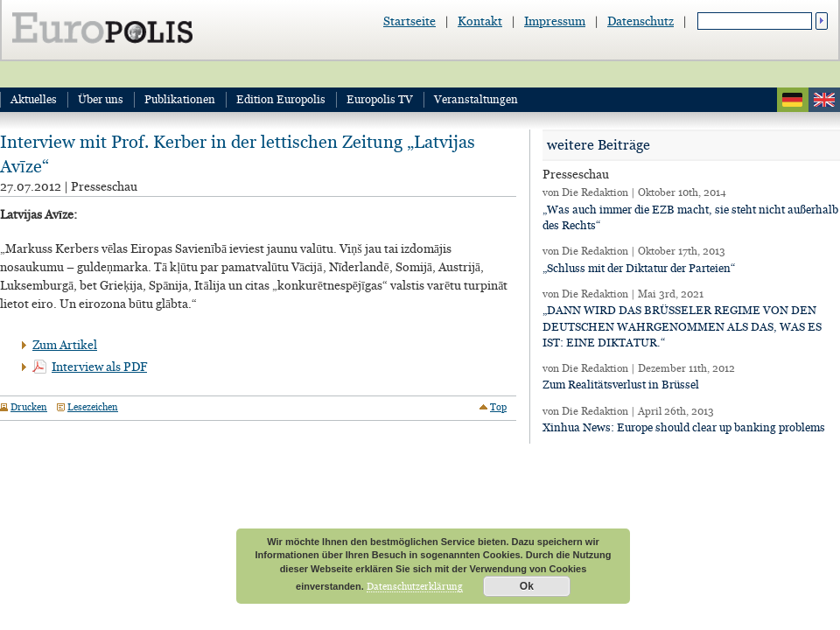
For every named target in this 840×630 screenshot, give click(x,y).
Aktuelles (34, 99)
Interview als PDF (99, 367)
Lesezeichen (93, 407)
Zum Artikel (65, 345)
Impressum (555, 21)
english (824, 100)
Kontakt (480, 21)
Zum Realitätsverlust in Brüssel (621, 385)
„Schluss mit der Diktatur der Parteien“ (639, 268)
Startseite (409, 21)
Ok (527, 586)
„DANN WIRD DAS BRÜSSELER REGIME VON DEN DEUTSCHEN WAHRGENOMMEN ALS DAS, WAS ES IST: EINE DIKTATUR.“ (682, 326)
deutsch (793, 100)
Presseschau (104, 186)
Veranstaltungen (476, 99)
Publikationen (180, 99)
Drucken (29, 407)
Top (498, 407)
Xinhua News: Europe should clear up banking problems (684, 427)
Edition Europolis (281, 99)
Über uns (101, 99)
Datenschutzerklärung (415, 586)
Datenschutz (640, 21)
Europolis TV (380, 99)
